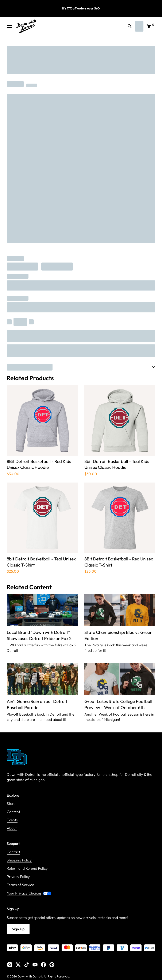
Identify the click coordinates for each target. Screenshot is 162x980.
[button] (9, 26)
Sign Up (18, 929)
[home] (26, 26)
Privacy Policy (18, 877)
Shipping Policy (19, 860)
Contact (13, 852)
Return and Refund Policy (27, 869)
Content (13, 812)
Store (11, 804)
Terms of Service (20, 885)
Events (12, 820)
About (12, 828)
